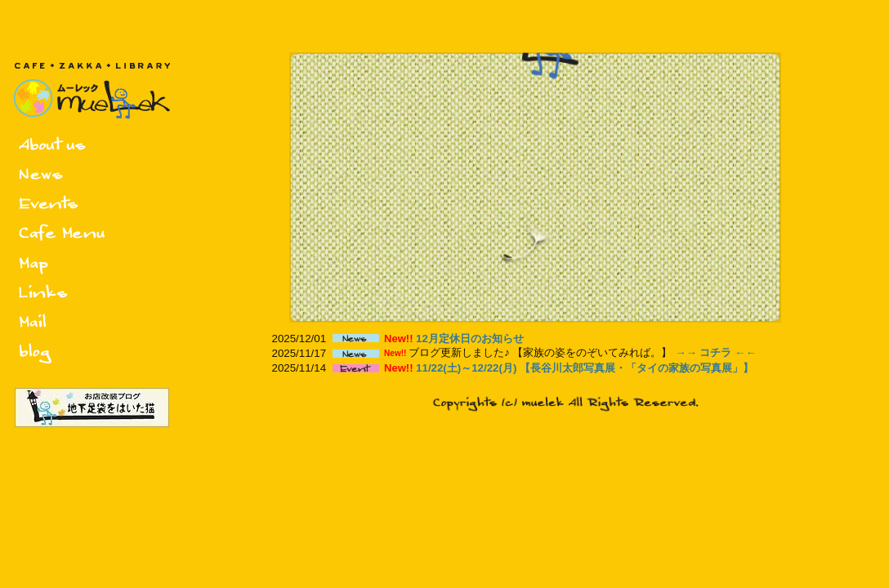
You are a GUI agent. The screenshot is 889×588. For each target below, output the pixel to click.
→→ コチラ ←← (716, 352)
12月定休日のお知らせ (470, 339)
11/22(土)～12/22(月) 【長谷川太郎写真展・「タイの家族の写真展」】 (585, 368)
